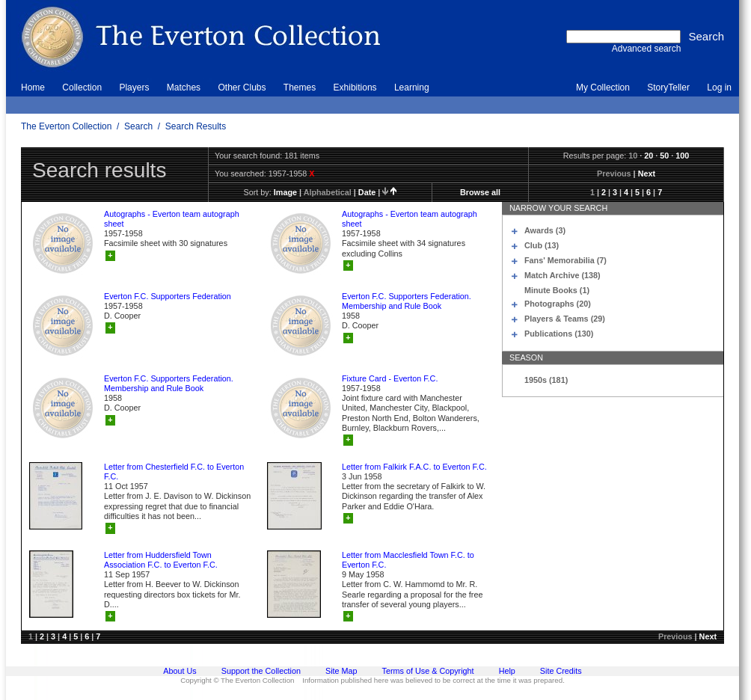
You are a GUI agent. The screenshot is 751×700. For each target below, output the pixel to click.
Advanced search (647, 49)
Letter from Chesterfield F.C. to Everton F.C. (174, 472)
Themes (300, 87)
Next (647, 174)
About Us (180, 671)
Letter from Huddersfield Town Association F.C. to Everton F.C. (161, 560)
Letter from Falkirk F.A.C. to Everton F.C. (414, 467)
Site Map (341, 671)
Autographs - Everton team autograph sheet (172, 219)
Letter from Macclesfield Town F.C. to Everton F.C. (408, 560)
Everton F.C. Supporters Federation (168, 296)
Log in (719, 87)
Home (33, 87)
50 (664, 156)
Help (507, 671)
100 (682, 156)
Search (138, 126)
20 (649, 156)
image (285, 192)
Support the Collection (261, 671)
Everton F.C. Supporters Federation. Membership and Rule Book (407, 301)
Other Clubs (242, 87)
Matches (184, 87)
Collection (82, 87)
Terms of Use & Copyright (428, 671)
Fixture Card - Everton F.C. (390, 378)
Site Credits (561, 671)
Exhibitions (355, 87)
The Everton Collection (66, 126)
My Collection (603, 87)
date (367, 192)
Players (134, 87)
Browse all (480, 192)
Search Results (196, 126)
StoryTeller (668, 87)
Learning (412, 87)
